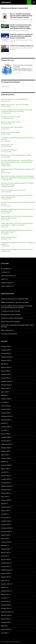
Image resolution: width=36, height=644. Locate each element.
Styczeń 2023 (5, 371)
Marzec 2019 (5, 511)
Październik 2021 (6, 416)
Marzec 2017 (5, 594)
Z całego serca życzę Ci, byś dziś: (11, 117)
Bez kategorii (5, 269)
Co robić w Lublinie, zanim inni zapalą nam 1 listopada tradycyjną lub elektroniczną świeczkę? (17, 111)
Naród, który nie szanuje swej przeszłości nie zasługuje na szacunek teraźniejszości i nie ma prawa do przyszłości (18, 177)
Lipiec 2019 (4, 497)
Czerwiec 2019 (5, 500)
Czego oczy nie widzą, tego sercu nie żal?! (13, 190)
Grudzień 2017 (5, 563)
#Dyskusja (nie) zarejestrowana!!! (11, 122)
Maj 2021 (4, 423)
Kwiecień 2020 (5, 465)
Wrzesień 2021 (5, 420)
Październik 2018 (6, 528)
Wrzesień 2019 (5, 490)
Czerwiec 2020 (5, 458)
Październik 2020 (6, 444)
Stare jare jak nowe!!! (7, 145)
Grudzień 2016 (5, 605)
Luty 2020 (4, 472)
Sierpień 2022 (5, 388)
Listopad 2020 (5, 441)
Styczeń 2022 (5, 406)
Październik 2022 (6, 381)
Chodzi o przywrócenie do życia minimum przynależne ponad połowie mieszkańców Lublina (21, 27)
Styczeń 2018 (5, 559)
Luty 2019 (4, 514)
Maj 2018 (4, 545)
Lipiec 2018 (4, 538)
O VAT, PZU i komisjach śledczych (22, 46)
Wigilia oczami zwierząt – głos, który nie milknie (15, 104)
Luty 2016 (4, 633)
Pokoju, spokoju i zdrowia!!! (9, 237)
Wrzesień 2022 (5, 385)
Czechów (4, 272)
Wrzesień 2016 (5, 615)
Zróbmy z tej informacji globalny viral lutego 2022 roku (17, 249)
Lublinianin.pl (6, 2)
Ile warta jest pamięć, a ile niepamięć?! (12, 127)
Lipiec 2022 (4, 392)
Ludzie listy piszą (6, 283)
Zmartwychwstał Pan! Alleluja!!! (11, 132)
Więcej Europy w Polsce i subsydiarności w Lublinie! (16, 155)
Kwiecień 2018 (5, 549)
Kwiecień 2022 (5, 399)
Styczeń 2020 (5, 476)
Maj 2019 (4, 504)
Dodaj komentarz (25, 31)
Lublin (3, 279)
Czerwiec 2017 (5, 584)
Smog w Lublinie (6, 286)
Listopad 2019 (5, 483)
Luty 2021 (4, 430)
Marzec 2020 (5, 469)
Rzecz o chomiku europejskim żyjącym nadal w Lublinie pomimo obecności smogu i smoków (21, 16)
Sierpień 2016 (5, 619)
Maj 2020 (4, 462)
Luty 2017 (4, 598)
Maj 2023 (4, 364)
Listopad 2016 (5, 608)
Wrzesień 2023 (5, 360)
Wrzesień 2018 (5, 532)
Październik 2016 (6, 612)
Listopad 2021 (5, 413)
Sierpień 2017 (5, 577)
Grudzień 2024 (5, 350)
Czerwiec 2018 (5, 542)
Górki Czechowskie (7, 276)
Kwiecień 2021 (5, 427)
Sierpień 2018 (5, 535)
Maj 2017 (4, 587)
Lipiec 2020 (4, 455)
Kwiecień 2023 (5, 367)
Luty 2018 (4, 556)
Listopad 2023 (5, 353)
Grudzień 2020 (5, 437)
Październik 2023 (6, 357)
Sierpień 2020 (5, 451)
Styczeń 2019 (5, 518)
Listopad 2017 (5, 566)
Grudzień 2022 (5, 374)
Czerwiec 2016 (5, 622)
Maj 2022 (4, 395)
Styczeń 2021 (5, 434)
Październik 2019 (6, 486)
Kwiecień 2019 (5, 507)
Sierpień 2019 (5, 493)
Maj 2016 (4, 626)
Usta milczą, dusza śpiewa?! (9, 150)
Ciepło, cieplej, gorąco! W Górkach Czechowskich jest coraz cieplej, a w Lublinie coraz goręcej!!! (17, 224)
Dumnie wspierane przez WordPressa (11, 642)
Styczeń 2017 (5, 601)
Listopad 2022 (5, 378)
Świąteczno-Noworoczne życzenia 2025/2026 (15, 99)
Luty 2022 (4, 402)
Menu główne (34, 2)
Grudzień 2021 (5, 409)
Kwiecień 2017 (5, 591)
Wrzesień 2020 (5, 448)
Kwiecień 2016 (5, 629)
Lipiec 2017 (4, 580)
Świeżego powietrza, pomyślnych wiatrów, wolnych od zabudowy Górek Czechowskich (21, 36)
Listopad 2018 (5, 525)
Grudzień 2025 (5, 346)
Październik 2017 (6, 570)
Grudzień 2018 (5, 521)
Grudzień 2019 (5, 479)
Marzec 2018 (5, 552)
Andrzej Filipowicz (24, 19)
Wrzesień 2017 (5, 573)
